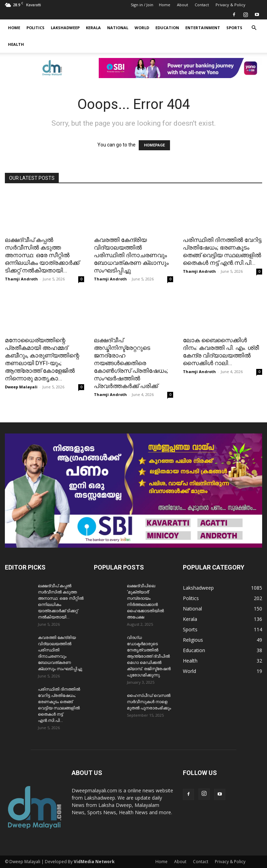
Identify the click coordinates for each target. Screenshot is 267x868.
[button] (254, 28)
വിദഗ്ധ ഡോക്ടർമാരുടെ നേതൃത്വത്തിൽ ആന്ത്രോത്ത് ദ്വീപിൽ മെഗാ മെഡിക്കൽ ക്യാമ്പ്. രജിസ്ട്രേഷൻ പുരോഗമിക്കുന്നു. (149, 656)
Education (167, 28)
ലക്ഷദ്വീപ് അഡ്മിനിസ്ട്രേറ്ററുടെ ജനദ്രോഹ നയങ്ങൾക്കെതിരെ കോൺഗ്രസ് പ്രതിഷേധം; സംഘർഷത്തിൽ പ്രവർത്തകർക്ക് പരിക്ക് (131, 363)
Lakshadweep (65, 28)
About (183, 5)
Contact (202, 5)
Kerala (93, 28)
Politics (35, 28)
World (142, 28)
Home (165, 5)
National (118, 28)
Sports (234, 28)
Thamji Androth (21, 279)
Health (16, 44)
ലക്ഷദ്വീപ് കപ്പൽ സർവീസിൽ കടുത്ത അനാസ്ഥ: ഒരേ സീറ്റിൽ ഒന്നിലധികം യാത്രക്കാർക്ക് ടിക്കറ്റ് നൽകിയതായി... (42, 255)
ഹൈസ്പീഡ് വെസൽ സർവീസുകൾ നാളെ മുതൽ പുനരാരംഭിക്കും (149, 702)
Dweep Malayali (21, 387)
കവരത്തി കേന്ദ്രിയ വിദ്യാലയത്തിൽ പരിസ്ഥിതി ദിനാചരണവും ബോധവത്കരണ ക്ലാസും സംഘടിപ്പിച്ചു (131, 255)
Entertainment (203, 28)
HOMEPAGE (154, 145)
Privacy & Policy (230, 5)
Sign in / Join (142, 5)
